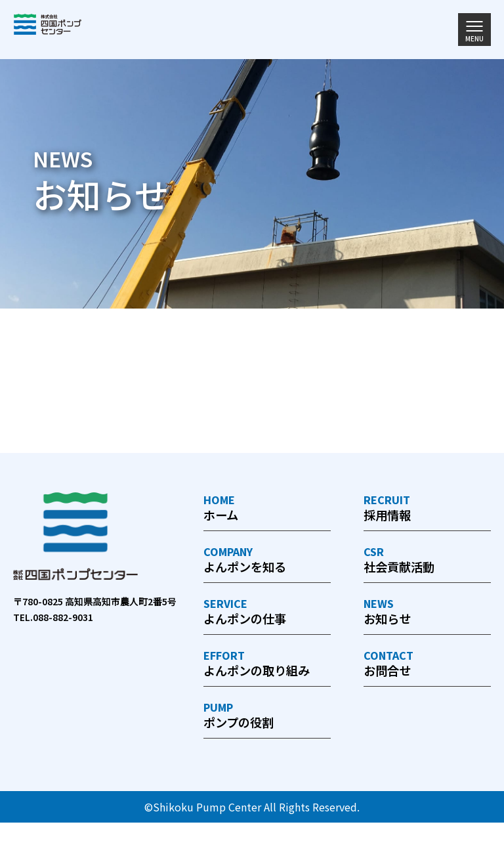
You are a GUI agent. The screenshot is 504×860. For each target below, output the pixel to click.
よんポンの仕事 (267, 620)
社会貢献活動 (427, 565)
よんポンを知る (267, 565)
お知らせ (427, 620)
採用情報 (427, 510)
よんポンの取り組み (267, 686)
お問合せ (427, 676)
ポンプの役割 (267, 751)
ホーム (267, 510)
